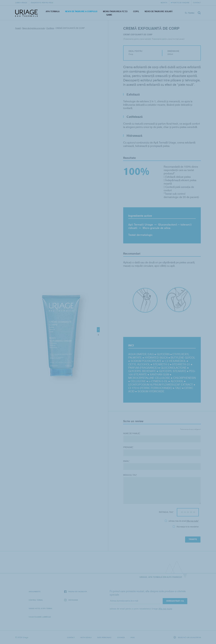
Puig (133, 637)
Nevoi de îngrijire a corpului (81, 11)
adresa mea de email (182, 521)
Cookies (121, 637)
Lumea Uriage (21, 3)
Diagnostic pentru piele (42, 3)
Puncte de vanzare (181, 3)
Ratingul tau (166, 512)
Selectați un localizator (187, 637)
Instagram (71, 600)
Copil (136, 11)
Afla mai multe (192, 521)
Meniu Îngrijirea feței (115, 11)
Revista (164, 3)
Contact (197, 3)
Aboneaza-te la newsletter (186, 527)
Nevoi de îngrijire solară (159, 11)
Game (109, 15)
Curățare (50, 28)
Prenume (128, 447)
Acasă (18, 28)
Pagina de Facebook (76, 592)
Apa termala (53, 11)
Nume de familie (132, 433)
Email (126, 461)
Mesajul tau (130, 475)
